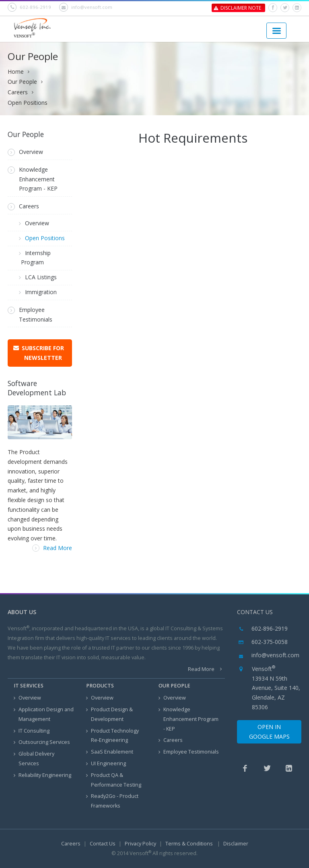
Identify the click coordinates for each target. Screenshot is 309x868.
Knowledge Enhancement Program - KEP (33, 179)
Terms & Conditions (190, 844)
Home (16, 72)
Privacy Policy (140, 844)
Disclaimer (236, 844)
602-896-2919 (29, 7)
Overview (25, 152)
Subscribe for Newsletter (43, 353)
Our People (22, 82)
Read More (52, 548)
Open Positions (28, 103)
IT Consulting (32, 731)
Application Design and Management (44, 714)
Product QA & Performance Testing (114, 780)
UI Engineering (106, 764)
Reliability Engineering (42, 776)
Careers (18, 92)
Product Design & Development (109, 714)
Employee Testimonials (30, 315)
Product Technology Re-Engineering (112, 736)
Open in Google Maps (269, 732)
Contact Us (103, 844)
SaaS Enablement (110, 752)
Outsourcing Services (42, 742)
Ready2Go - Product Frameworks (112, 801)
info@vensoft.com (86, 7)
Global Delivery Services (34, 759)
